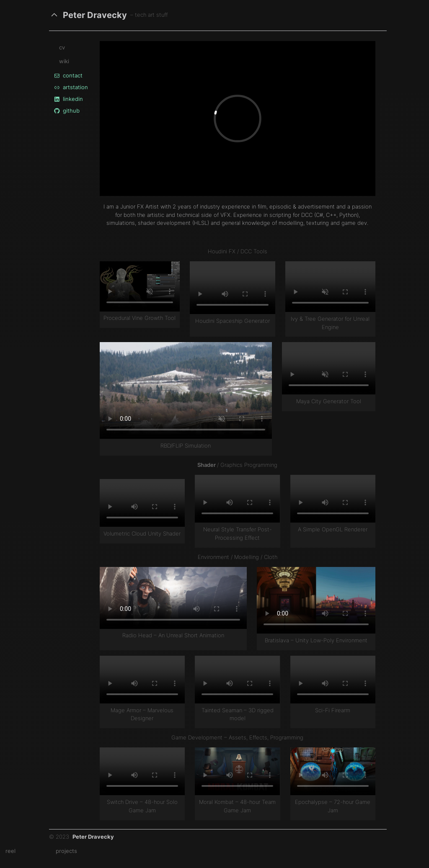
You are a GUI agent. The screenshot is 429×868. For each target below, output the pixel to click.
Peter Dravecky (95, 15)
